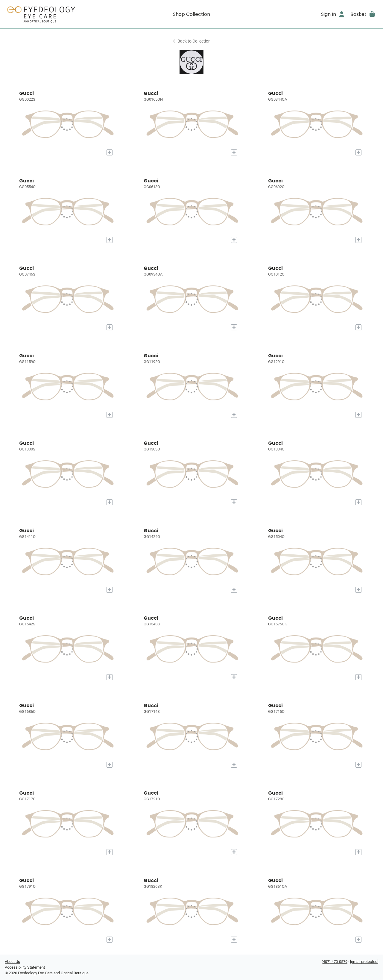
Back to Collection (191, 41)
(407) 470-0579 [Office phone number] (335, 962)
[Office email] (364, 962)
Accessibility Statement (25, 967)
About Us (12, 962)
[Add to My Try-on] (110, 152)
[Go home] (51, 14)
